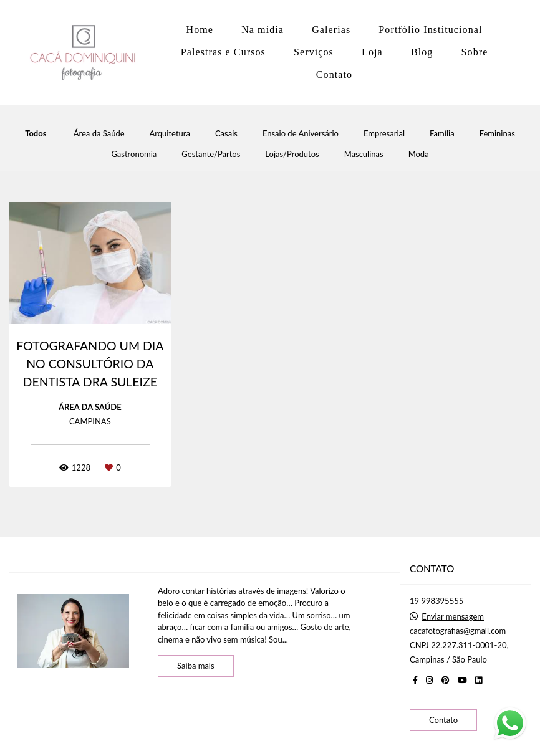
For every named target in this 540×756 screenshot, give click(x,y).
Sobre (475, 52)
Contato (334, 74)
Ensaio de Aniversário (301, 134)
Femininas (497, 134)
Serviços (314, 52)
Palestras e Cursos (223, 52)
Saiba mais (196, 666)
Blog (422, 52)
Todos (36, 134)
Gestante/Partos (211, 154)
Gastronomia (134, 154)
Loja (372, 52)
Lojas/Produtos (292, 154)
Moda (419, 154)
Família (442, 134)
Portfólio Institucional (430, 30)
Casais (226, 134)
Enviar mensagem (453, 617)
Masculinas (364, 154)
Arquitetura (170, 134)
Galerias (331, 30)
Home (200, 30)
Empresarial (384, 134)
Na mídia (263, 30)
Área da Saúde (99, 134)
